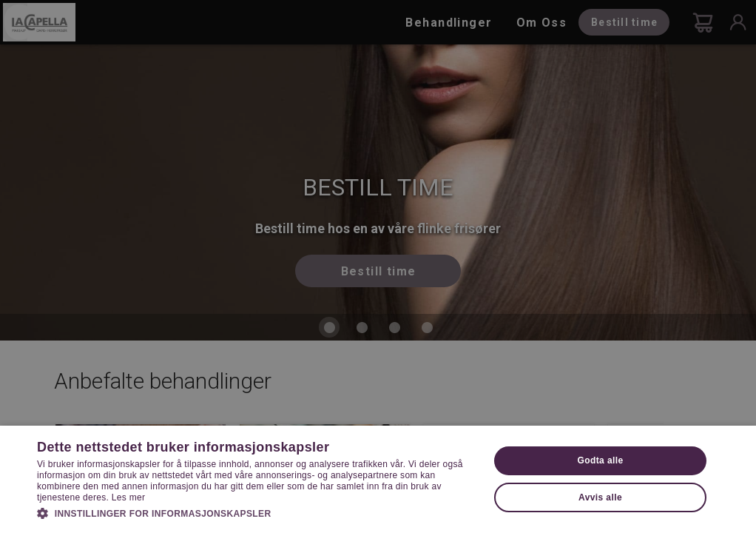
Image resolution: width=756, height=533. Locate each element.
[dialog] (378, 266)
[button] (256, 512)
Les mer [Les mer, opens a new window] (128, 497)
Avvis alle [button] (600, 497)
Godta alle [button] (601, 460)
